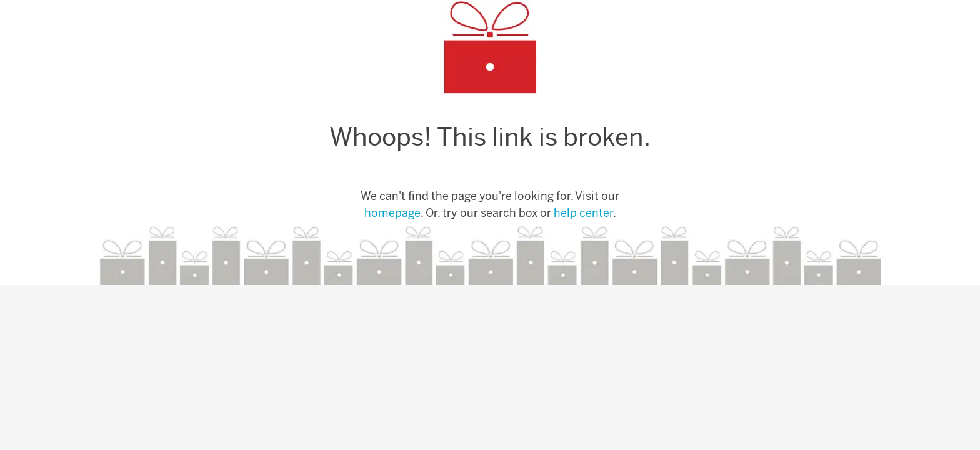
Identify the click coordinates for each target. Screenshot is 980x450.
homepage (392, 214)
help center (583, 214)
